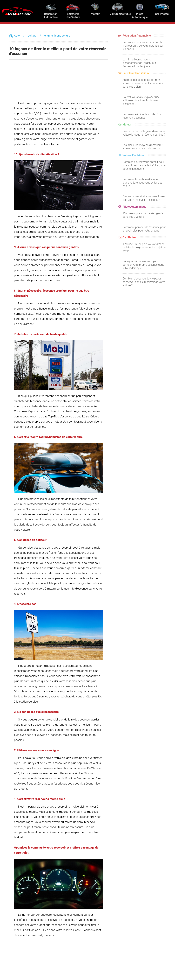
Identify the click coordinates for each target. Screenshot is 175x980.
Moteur (127, 125)
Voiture (32, 36)
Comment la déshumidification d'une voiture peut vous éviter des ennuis (142, 183)
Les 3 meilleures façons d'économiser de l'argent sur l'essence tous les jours (139, 63)
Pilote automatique (134, 207)
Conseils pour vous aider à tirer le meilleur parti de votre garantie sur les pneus (143, 46)
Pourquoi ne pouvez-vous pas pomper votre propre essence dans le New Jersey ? (143, 265)
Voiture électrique (133, 155)
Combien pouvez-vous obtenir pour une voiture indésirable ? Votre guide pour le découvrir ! (144, 165)
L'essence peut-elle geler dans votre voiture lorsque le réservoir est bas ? (144, 133)
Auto (17, 36)
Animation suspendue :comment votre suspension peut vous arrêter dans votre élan (143, 83)
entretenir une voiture (57, 36)
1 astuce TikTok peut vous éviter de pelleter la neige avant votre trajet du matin (144, 247)
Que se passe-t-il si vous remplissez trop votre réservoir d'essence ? (144, 198)
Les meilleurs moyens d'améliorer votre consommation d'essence (142, 147)
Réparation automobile (137, 36)
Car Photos (129, 237)
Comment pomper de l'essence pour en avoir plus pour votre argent (144, 229)
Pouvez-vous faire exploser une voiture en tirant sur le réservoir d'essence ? (141, 100)
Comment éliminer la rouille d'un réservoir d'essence (142, 116)
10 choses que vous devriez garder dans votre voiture (143, 215)
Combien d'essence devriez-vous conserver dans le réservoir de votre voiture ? (144, 282)
